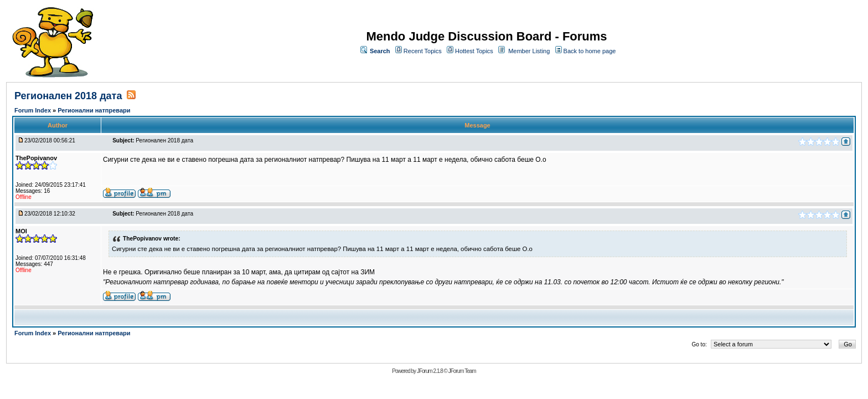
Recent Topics (423, 51)
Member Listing (529, 51)
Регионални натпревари (94, 110)
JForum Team (462, 371)
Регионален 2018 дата (68, 96)
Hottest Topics (474, 51)
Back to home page (590, 51)
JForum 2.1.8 (430, 371)
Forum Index (33, 110)
